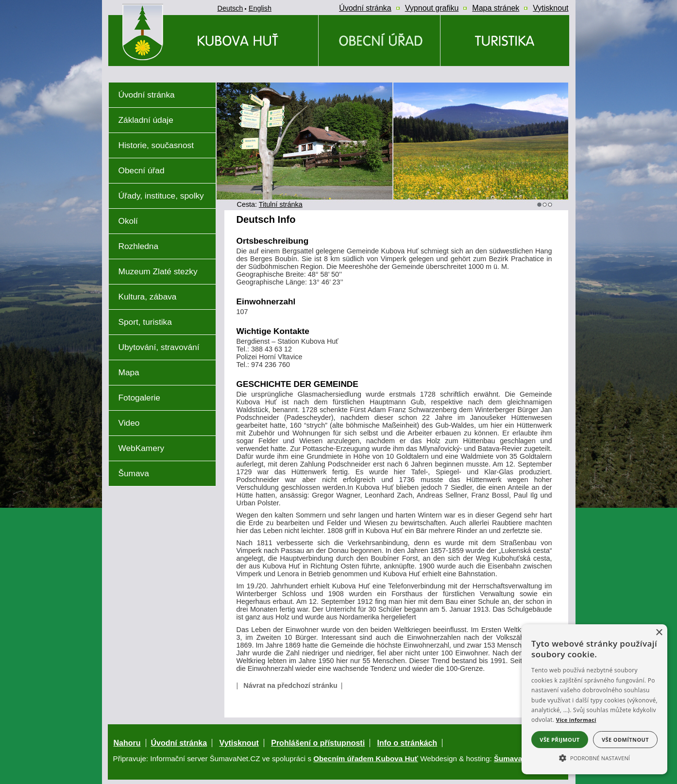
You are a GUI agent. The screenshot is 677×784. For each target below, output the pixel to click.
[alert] (594, 699)
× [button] (659, 633)
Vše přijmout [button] (559, 740)
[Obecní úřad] (379, 41)
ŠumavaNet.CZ (520, 759)
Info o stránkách (407, 743)
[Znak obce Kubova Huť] (160, 70)
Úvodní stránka (179, 743)
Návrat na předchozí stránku (290, 685)
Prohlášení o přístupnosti (318, 743)
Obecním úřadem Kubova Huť (366, 759)
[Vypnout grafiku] (432, 8)
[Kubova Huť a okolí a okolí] (505, 41)
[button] (594, 757)
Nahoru (127, 743)
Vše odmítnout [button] (625, 740)
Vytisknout (239, 743)
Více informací (576, 720)
